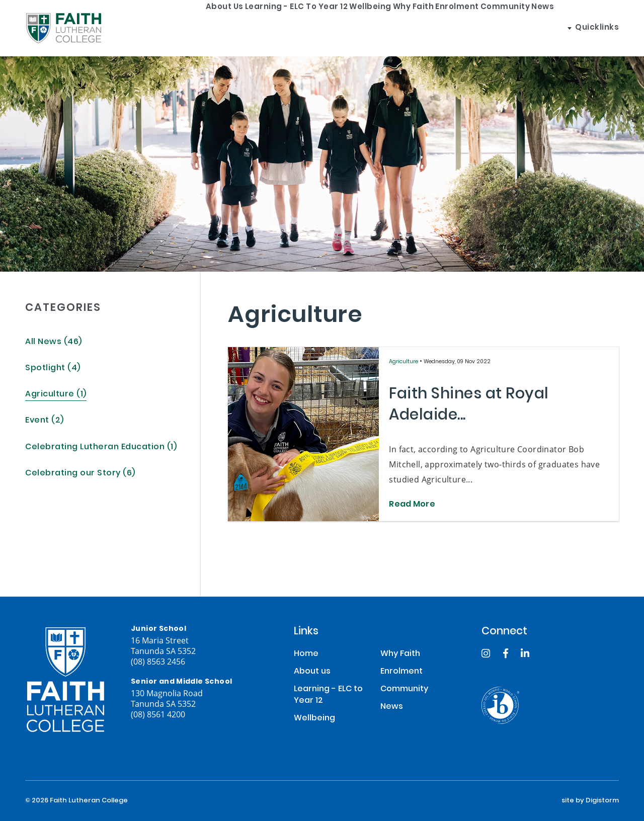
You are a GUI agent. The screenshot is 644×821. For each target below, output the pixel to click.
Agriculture (404, 362)
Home (306, 654)
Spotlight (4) (53, 368)
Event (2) (45, 421)
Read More (412, 505)
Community (520, 28)
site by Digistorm (590, 801)
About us (142, 28)
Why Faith (389, 28)
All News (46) (54, 342)
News (578, 28)
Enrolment (453, 28)
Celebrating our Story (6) (80, 474)
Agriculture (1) (56, 395)
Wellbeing (327, 28)
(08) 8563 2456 (158, 661)
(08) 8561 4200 (158, 714)
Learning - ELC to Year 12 (233, 28)
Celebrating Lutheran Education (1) (101, 447)
